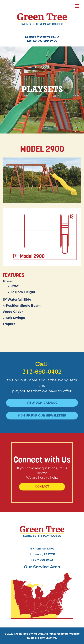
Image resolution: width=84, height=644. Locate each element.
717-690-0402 (48, 41)
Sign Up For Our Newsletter (42, 416)
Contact (42, 487)
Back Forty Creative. (44, 638)
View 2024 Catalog (42, 403)
